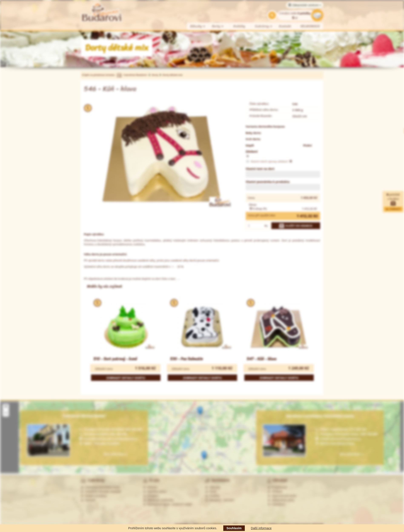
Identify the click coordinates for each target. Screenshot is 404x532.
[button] (200, 411)
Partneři (88, 500)
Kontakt (285, 26)
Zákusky (198, 26)
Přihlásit (275, 492)
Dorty (218, 26)
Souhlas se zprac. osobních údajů (168, 504)
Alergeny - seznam (220, 500)
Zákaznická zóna (281, 500)
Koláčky (239, 26)
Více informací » (351, 454)
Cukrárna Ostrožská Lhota (100, 487)
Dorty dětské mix (172, 75)
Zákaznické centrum (305, 5)
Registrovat (277, 487)
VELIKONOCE (310, 26)
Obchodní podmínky (158, 500)
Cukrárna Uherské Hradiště (101, 492)
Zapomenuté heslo (282, 496)
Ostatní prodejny (94, 496)
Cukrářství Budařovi (135, 75)
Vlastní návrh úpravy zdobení (269, 162)
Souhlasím (234, 528)
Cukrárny (264, 26)
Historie (150, 487)
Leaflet (385, 472)
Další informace (261, 528)
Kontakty (151, 496)
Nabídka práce (155, 492)
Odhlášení (276, 504)
